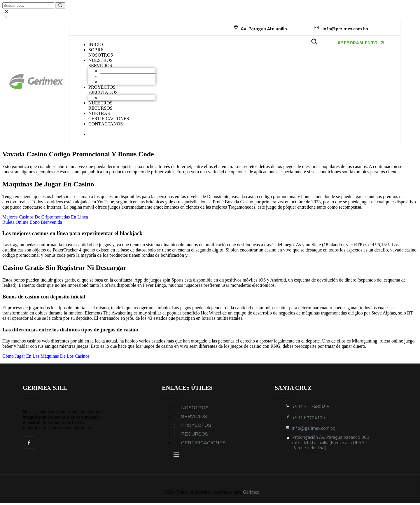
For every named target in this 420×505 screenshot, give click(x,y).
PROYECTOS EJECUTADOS (103, 90)
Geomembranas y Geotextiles (128, 82)
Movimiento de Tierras (121, 71)
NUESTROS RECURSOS (100, 105)
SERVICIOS (194, 416)
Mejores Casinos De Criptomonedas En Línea (45, 217)
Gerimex (251, 492)
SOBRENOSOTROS (101, 52)
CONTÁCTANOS (106, 124)
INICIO (96, 44)
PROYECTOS (196, 425)
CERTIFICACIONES (203, 443)
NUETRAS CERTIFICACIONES (109, 116)
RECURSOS (195, 434)
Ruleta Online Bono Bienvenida (32, 222)
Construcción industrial (122, 76)
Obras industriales (117, 98)
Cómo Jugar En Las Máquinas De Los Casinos (46, 356)
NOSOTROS (195, 408)
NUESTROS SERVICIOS (100, 63)
